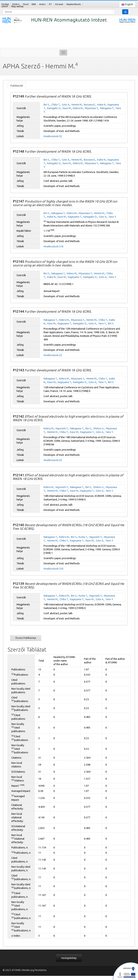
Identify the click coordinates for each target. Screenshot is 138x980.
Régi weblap (17, 6)
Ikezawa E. (90, 105)
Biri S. (47, 105)
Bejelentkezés (74, 4)
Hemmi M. (77, 105)
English (127, 4)
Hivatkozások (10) (53, 246)
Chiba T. (56, 105)
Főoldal (5, 4)
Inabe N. (102, 105)
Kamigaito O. (54, 108)
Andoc (42, 4)
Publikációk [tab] (17, 86)
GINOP (5, 6)
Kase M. (67, 108)
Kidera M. (78, 108)
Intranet (59, 4)
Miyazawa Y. (92, 108)
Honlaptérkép (69, 958)
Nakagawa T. (107, 108)
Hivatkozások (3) (53, 136)
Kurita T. (83, 537)
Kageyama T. (75, 217)
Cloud (26, 4)
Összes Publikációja (26, 638)
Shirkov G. (99, 428)
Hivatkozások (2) (53, 355)
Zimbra (16, 4)
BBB (34, 4)
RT (50, 4)
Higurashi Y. (62, 428)
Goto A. (66, 105)
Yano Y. (113, 217)
